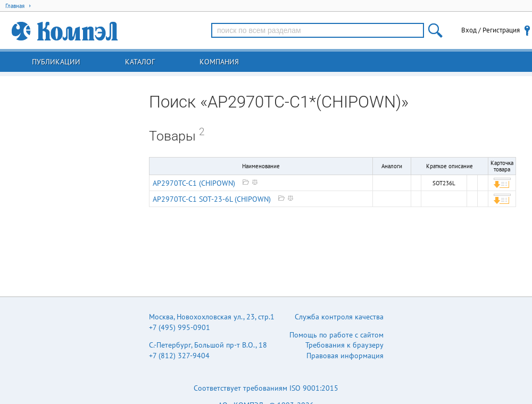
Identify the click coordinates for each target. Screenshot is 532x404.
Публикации (56, 62)
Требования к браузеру (344, 345)
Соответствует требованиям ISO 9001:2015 (266, 388)
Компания (219, 62)
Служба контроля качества (339, 317)
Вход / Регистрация (491, 30)
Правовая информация (345, 356)
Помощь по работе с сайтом (336, 335)
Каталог (140, 62)
